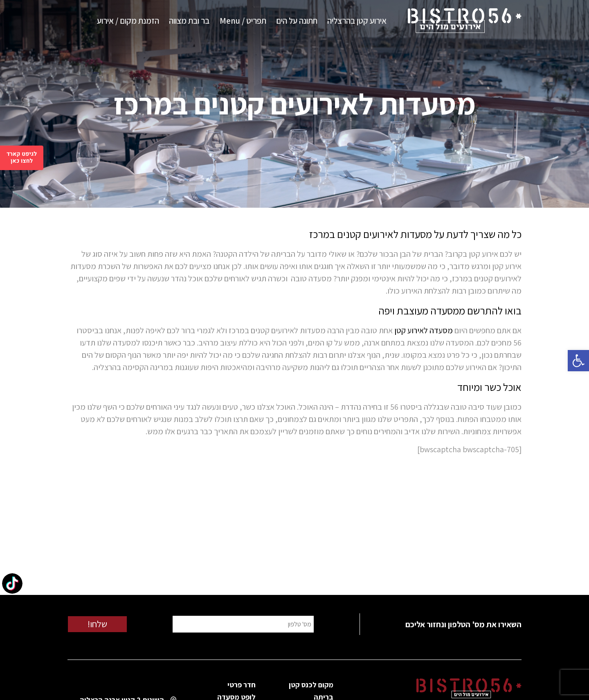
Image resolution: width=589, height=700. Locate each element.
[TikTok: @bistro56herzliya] (12, 584)
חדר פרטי (242, 685)
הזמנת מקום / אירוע (128, 21)
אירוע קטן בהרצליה (357, 21)
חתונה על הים (297, 21)
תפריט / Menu (243, 21)
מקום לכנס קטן (311, 685)
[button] (578, 361)
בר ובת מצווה (189, 21)
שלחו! (97, 624)
